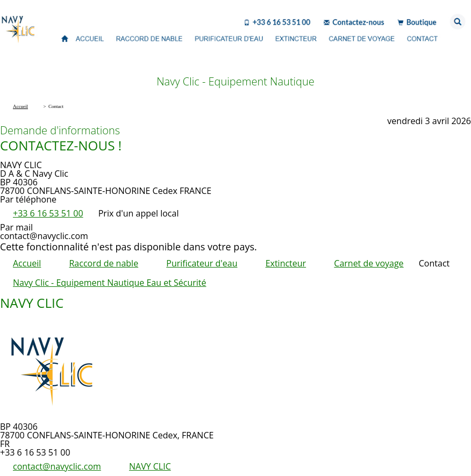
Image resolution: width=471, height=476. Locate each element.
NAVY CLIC (150, 466)
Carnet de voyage (369, 263)
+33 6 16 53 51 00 (48, 213)
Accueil (27, 263)
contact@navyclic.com (57, 466)
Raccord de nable (104, 263)
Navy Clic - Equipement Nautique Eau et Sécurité (109, 283)
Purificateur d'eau (202, 263)
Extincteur (286, 263)
